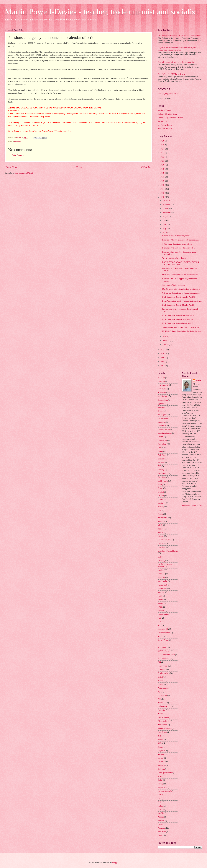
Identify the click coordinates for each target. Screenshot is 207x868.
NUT (160, 644)
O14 (159, 662)
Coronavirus (162, 440)
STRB (160, 776)
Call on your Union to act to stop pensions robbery (181, 293)
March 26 (161, 574)
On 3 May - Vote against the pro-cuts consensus (180, 275)
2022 (163, 157)
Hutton (160, 514)
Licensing (161, 561)
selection (161, 754)
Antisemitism (163, 400)
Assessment (162, 407)
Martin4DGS (162, 585)
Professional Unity (165, 729)
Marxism (161, 592)
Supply (160, 784)
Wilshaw (161, 821)
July (165, 221)
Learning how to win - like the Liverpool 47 (179, 248)
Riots (160, 736)
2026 (163, 141)
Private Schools (163, 721)
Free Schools (162, 474)
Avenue (160, 411)
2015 (163, 185)
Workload (161, 828)
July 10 (160, 521)
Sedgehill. (161, 751)
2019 (163, 169)
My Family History (165, 125)
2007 (163, 366)
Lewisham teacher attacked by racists (176, 236)
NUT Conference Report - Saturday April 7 (178, 319)
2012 (163, 197)
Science (161, 747)
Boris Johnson (163, 418)
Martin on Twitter (164, 110)
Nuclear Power (163, 640)
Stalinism (161, 769)
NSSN (160, 636)
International (162, 518)
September (167, 212)
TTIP (160, 798)
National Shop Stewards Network (170, 118)
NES (159, 618)
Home (79, 167)
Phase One (162, 710)
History (160, 499)
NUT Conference (164, 651)
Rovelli (160, 740)
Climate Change (164, 429)
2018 (163, 173)
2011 (163, 350)
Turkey (160, 806)
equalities (161, 463)
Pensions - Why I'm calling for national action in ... (181, 240)
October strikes (163, 673)
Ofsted (160, 677)
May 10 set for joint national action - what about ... (181, 289)
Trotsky (160, 795)
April (165, 232)
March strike (162, 581)
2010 (163, 354)
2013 (163, 193)
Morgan (161, 603)
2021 (163, 161)
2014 (163, 189)
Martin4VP (162, 589)
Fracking (161, 470)
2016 (163, 181)
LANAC (161, 543)
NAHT (160, 607)
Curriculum (162, 444)
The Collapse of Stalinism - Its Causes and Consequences (179, 36)
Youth (160, 835)
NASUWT (162, 611)
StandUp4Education (165, 773)
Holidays (161, 503)
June (165, 224)
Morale (160, 600)
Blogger (115, 863)
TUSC (160, 810)
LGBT (160, 557)
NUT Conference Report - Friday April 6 (178, 323)
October (166, 208)
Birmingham (162, 415)
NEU (160, 622)
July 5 (160, 525)
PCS (159, 699)
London (161, 570)
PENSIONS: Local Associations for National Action (182, 331)
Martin (198, 381)
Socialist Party (163, 121)
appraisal (161, 404)
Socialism (161, 762)
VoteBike (161, 813)
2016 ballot (162, 389)
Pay (159, 692)
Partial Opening (164, 688)
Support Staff (163, 787)
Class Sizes (162, 426)
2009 (163, 358)
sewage (160, 758)
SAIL (160, 743)
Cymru (160, 451)
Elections (161, 459)
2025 (163, 145)
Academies (162, 392)
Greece (160, 488)
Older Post (147, 167)
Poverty (161, 714)
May (165, 229)
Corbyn (160, 437)
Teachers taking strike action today (175, 258)
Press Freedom (163, 717)
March (165, 336)
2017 (163, 177)
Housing (161, 507)
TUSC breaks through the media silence (177, 244)
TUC (160, 802)
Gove (160, 485)
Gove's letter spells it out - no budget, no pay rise (176, 62)
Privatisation (162, 725)
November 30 (163, 629)
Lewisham (161, 547)
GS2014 (161, 496)
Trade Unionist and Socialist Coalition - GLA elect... (182, 327)
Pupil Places (162, 732)
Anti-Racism (162, 396)
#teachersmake (163, 385)
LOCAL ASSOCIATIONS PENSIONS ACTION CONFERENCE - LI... (180, 263)
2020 (163, 165)
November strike (164, 633)
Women (161, 824)
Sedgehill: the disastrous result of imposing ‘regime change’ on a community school (177, 49)
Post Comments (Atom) (24, 173)
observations (162, 666)
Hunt (160, 510)
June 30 (161, 533)
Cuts (159, 448)
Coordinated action (165, 433)
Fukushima (162, 477)
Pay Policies (162, 695)
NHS (160, 625)
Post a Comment (18, 155)
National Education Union (167, 114)
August (166, 216)
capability (161, 422)
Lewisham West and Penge (168, 551)
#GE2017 (161, 378)
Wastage (161, 817)
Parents (160, 684)
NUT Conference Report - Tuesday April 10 (179, 297)
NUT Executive (164, 659)
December (167, 200)
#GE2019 (161, 382)
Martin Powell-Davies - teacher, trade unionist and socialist (101, 12)
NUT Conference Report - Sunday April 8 (178, 315)
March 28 (161, 577)
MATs (160, 596)
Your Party (162, 832)
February (166, 340)
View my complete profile (192, 505)
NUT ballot (162, 647)
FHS (159, 466)
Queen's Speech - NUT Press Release (172, 74)
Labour (160, 536)
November (167, 204)
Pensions (18, 142)
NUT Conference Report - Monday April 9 (178, 305)
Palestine (161, 681)
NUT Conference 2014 (166, 655)
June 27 (161, 529)
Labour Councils (164, 540)
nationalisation (163, 614)
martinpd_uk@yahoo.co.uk (168, 94)
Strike (160, 780)
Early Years (162, 455)
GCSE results (163, 481)
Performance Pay (164, 706)
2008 (163, 362)
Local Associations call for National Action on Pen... (182, 301)
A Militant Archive (165, 129)
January (166, 345)
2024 (163, 149)
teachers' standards (165, 791)
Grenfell (161, 492)
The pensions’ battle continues (174, 285)
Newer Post (11, 167)
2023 (163, 153)
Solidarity (161, 765)
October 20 (162, 670)
